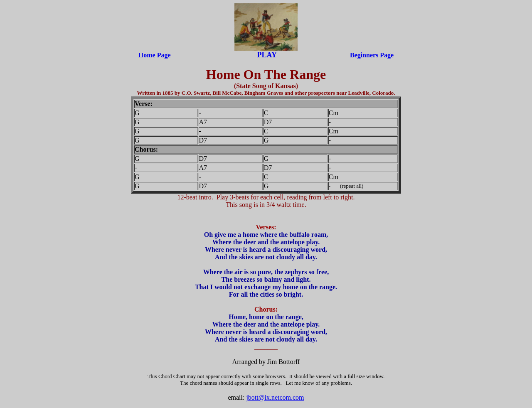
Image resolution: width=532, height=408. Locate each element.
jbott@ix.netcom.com (275, 397)
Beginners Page (372, 55)
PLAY (267, 55)
